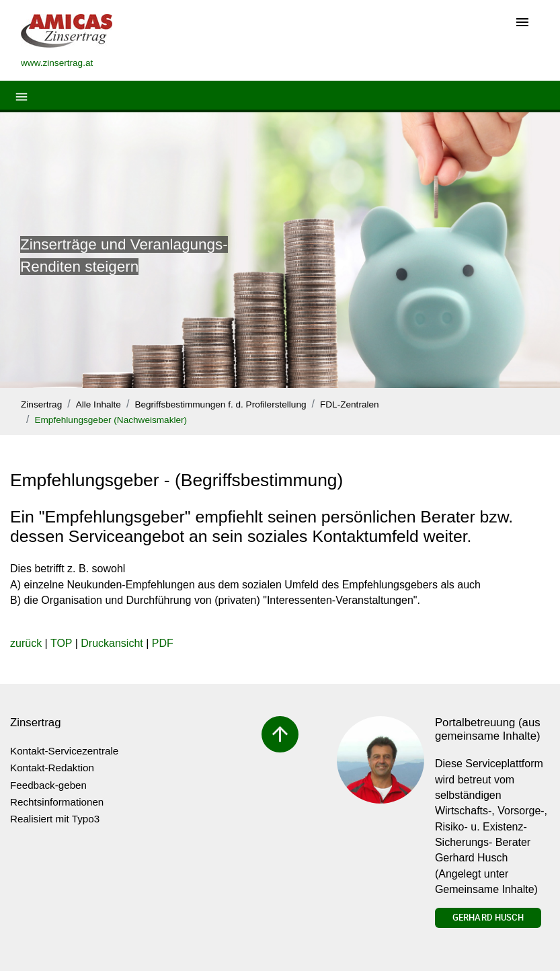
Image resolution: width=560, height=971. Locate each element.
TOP (61, 643)
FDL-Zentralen (350, 404)
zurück (26, 643)
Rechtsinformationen (57, 802)
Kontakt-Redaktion (52, 768)
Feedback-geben (48, 785)
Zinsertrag (41, 404)
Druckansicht (112, 643)
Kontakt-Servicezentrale (64, 751)
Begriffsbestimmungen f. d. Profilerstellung (220, 404)
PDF (163, 643)
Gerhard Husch (488, 917)
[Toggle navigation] (522, 23)
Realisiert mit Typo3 (55, 819)
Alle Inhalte (98, 404)
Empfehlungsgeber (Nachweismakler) (111, 420)
